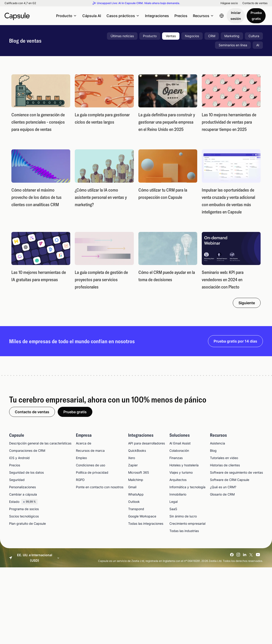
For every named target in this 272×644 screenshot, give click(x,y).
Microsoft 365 (139, 472)
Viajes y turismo (181, 472)
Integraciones (157, 16)
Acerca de (84, 443)
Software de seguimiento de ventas (236, 472)
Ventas (171, 36)
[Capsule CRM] (17, 16)
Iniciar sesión (236, 16)
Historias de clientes (225, 465)
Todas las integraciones (146, 523)
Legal (174, 502)
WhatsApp (136, 494)
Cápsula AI (92, 16)
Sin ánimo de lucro (183, 516)
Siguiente (247, 303)
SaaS (173, 509)
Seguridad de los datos (26, 472)
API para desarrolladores (146, 443)
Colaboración (179, 451)
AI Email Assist (180, 443)
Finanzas (176, 458)
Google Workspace (142, 516)
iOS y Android (19, 458)
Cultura (254, 36)
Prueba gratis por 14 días (235, 341)
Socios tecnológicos (24, 516)
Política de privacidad (92, 472)
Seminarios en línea (233, 45)
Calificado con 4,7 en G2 (20, 3)
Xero (132, 458)
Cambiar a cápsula (23, 494)
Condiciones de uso (91, 465)
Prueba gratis (256, 16)
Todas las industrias (184, 531)
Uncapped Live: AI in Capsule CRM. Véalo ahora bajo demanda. (138, 3)
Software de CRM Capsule (230, 480)
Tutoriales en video (224, 458)
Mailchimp (136, 480)
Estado (23, 502)
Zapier (133, 465)
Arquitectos (178, 480)
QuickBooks (137, 451)
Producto (150, 36)
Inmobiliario (178, 494)
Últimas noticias (122, 36)
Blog (213, 451)
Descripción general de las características (40, 443)
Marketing (232, 36)
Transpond (136, 509)
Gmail (132, 487)
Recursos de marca (90, 451)
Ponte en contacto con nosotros (100, 487)
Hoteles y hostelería (184, 465)
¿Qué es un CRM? (223, 487)
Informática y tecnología (187, 487)
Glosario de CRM (222, 494)
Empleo (81, 458)
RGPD (80, 480)
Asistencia (218, 443)
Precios (181, 16)
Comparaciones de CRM (27, 451)
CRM (212, 36)
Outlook (134, 502)
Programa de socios (24, 509)
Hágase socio (229, 3)
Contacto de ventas (255, 3)
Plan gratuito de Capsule (27, 523)
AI (258, 45)
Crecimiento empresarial (187, 523)
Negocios (192, 36)
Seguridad (17, 480)
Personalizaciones (22, 487)
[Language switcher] (222, 16)
